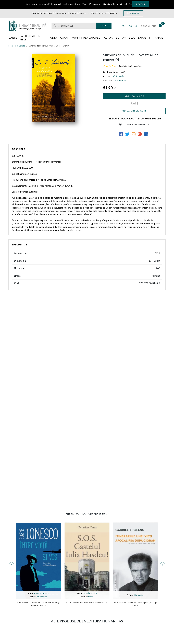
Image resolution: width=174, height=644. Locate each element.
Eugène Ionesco (42, 593)
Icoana (64, 38)
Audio (53, 38)
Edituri (121, 38)
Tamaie (158, 38)
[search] (74, 26)
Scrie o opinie (135, 66)
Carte (13, 38)
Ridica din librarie (134, 111)
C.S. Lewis (119, 76)
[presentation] (11, 565)
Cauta (104, 26)
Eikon (91, 597)
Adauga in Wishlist (134, 125)
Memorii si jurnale (17, 46)
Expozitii (144, 38)
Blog (132, 38)
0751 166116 (128, 26)
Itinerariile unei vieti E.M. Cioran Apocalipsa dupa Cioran (135, 604)
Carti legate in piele (30, 38)
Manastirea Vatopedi (87, 38)
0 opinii (122, 66)
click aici (127, 4)
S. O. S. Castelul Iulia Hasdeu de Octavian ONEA (87, 602)
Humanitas (121, 80)
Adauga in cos (134, 96)
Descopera (133, 13)
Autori (109, 38)
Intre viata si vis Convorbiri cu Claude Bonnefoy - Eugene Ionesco (39, 604)
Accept (141, 4)
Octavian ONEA (90, 593)
